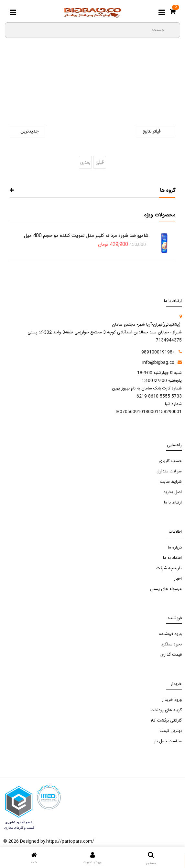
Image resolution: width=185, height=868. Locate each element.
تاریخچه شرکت (169, 568)
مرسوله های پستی (166, 589)
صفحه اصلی (138, 91)
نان (37, 91)
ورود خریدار (172, 700)
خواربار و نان (58, 91)
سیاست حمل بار (168, 741)
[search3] (172, 30)
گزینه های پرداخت (166, 710)
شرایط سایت (171, 482)
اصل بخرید (173, 492)
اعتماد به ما (172, 558)
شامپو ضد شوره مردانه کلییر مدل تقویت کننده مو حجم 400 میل (86, 236)
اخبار (178, 579)
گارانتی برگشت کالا (166, 721)
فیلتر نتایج (156, 132)
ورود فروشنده (170, 634)
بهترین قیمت (171, 731)
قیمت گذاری (171, 655)
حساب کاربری (170, 461)
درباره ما (175, 548)
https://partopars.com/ (70, 841)
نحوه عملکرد (171, 644)
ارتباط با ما (173, 503)
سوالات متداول (169, 471)
